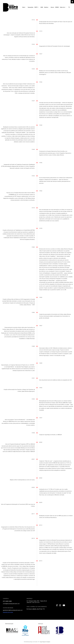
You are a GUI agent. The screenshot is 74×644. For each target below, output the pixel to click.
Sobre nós (64, 7)
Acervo (52, 7)
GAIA (42, 7)
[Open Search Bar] (69, 7)
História (47, 7)
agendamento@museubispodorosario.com (13, 610)
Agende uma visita (8, 612)
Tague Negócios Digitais (45, 642)
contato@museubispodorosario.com (11, 604)
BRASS (57, 7)
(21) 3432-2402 (7, 601)
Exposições (31, 7)
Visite (25, 7)
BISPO (37, 7)
